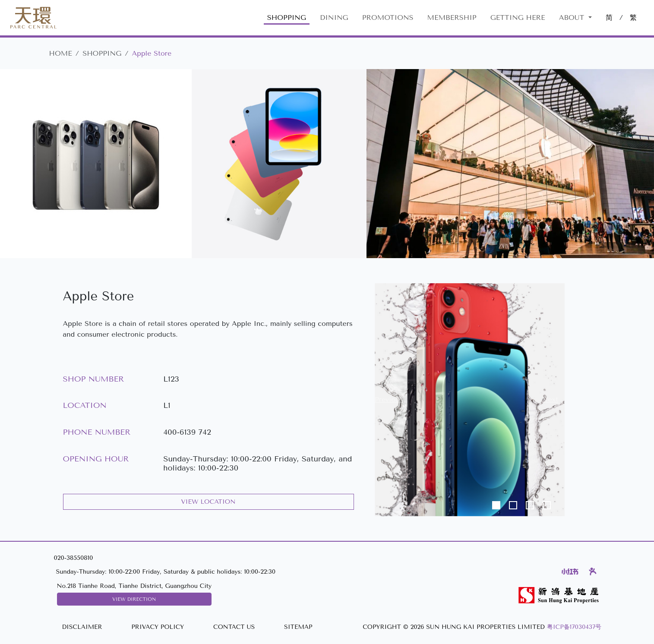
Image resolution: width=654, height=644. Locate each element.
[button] (389, 400)
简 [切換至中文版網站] (609, 17)
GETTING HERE (518, 17)
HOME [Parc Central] (61, 53)
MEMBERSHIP (452, 17)
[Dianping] (593, 571)
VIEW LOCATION (209, 502)
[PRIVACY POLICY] (158, 627)
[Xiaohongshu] (570, 571)
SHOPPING (287, 17)
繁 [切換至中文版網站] (633, 17)
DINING (334, 17)
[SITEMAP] (298, 627)
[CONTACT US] (234, 627)
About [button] (573, 17)
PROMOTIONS (388, 17)
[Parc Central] (33, 18)
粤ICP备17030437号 (574, 627)
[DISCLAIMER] (82, 627)
